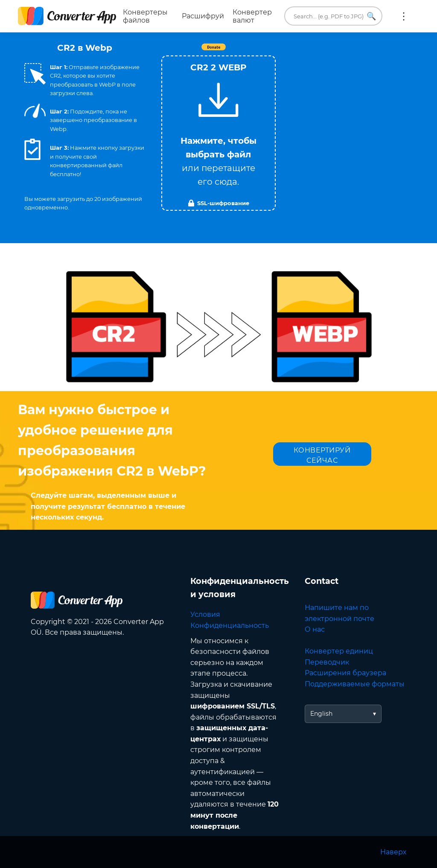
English (321, 714)
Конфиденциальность (230, 626)
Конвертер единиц (339, 651)
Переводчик (327, 662)
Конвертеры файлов (145, 16)
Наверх (393, 852)
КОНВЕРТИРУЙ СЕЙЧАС (322, 455)
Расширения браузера (345, 673)
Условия (205, 614)
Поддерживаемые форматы (355, 684)
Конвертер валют (252, 16)
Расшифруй (203, 16)
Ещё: (404, 16)
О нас (315, 629)
